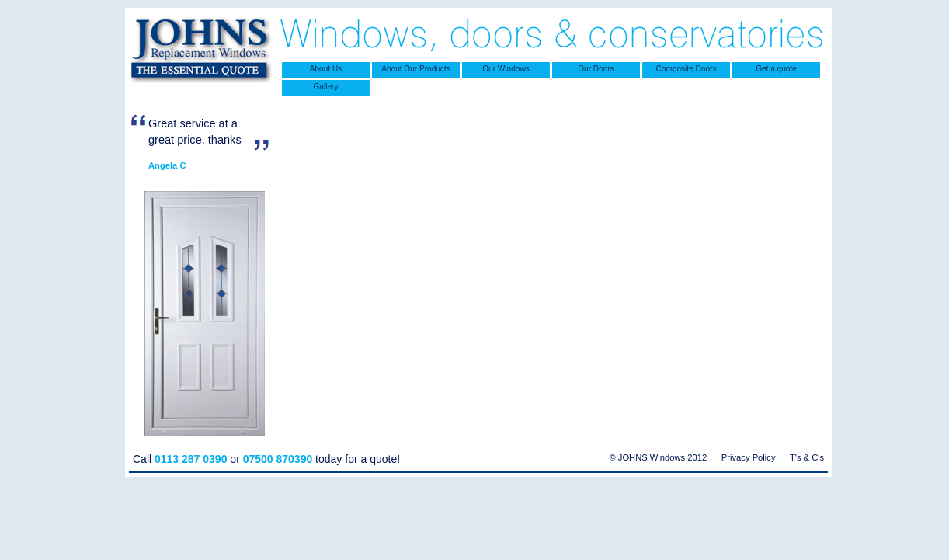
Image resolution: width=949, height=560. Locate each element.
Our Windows (506, 69)
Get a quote (776, 69)
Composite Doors (687, 69)
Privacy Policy (749, 457)
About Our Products (416, 69)
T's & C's (807, 457)
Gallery (326, 87)
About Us (326, 69)
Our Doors (596, 69)
